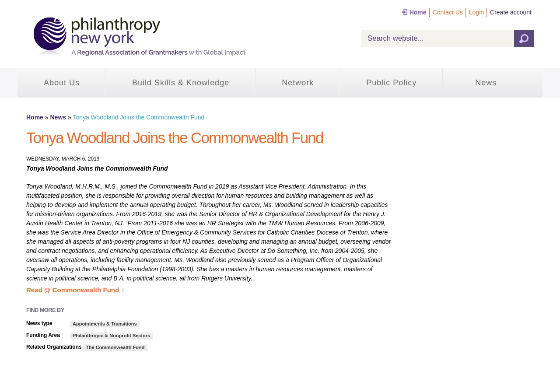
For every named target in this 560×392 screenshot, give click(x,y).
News (486, 83)
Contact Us (448, 12)
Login (476, 12)
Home (418, 12)
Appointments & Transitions (105, 324)
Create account (511, 12)
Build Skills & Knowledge (181, 83)
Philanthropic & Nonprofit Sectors (111, 336)
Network (298, 83)
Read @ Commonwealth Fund (73, 290)
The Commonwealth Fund (115, 347)
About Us (62, 83)
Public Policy (391, 83)
